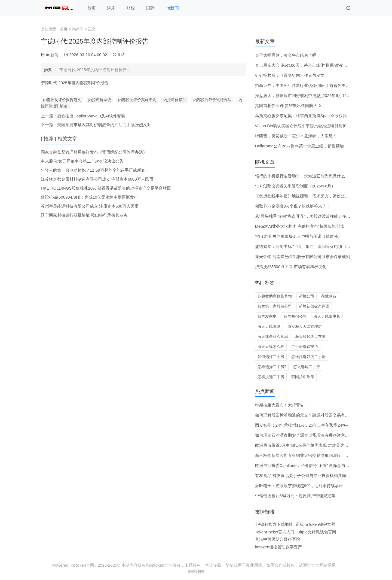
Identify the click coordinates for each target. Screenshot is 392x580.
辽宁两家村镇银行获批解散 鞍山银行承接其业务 (84, 215)
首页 (91, 8)
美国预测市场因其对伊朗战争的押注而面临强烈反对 (104, 125)
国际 (150, 8)
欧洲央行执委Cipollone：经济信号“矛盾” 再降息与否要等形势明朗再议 (319, 465)
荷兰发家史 (267, 316)
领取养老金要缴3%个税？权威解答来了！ (293, 206)
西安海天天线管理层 (305, 326)
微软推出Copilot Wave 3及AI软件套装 (91, 116)
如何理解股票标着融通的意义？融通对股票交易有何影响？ (308, 415)
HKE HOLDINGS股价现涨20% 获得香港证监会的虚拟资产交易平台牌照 (106, 188)
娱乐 (111, 8)
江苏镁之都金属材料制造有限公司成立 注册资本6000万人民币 (97, 179)
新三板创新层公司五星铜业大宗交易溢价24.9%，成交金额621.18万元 (318, 455)
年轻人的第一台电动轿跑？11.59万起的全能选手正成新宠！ (95, 170)
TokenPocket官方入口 (275, 532)
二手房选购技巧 (305, 347)
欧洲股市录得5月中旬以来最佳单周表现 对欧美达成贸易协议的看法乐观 (320, 445)
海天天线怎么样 (271, 347)
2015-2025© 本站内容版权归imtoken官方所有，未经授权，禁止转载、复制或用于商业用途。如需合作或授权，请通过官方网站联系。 (219, 565)
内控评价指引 (175, 100)
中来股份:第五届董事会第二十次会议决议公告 (82, 161)
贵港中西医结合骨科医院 (278, 539)
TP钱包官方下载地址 (274, 524)
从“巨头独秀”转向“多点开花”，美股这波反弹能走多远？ (305, 216)
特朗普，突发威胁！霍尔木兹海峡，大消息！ (296, 136)
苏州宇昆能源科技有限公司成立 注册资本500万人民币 (90, 206)
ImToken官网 (82, 565)
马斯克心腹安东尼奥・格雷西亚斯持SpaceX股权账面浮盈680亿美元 (317, 116)
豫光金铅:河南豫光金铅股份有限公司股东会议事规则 (303, 256)
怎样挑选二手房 (271, 377)
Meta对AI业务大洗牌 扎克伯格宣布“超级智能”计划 (300, 226)
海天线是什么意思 (273, 336)
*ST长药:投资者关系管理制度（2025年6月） (295, 186)
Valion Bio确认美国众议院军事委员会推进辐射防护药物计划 (309, 126)
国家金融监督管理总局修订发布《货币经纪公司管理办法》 (94, 152)
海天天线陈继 (269, 326)
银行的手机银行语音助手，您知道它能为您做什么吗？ (304, 176)
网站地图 (196, 571)
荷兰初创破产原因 (314, 306)
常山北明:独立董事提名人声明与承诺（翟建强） (298, 236)
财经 (131, 8)
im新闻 (172, 8)
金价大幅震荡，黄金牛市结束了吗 (286, 55)
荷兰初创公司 (295, 316)
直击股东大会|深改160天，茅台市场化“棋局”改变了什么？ (307, 65)
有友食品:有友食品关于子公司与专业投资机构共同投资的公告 (311, 476)
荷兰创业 (329, 296)
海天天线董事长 (327, 316)
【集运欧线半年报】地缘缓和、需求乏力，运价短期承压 (306, 196)
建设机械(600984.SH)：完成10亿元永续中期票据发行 (89, 197)
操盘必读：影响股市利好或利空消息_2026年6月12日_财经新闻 (312, 95)
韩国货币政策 (303, 377)
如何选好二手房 (271, 357)
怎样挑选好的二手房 (308, 357)
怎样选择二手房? (272, 367)
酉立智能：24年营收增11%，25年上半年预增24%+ (302, 425)
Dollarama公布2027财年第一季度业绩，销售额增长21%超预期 (312, 146)
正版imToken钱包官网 (316, 524)
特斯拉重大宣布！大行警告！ (282, 405)
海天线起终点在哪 (310, 336)
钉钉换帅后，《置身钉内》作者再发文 (290, 75)
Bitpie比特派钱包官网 (317, 532)
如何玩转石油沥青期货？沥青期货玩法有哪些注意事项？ (306, 435)
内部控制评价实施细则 (137, 100)
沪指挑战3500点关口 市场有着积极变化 (291, 267)
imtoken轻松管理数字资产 (279, 547)
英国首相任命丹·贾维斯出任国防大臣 (288, 106)
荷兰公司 (307, 296)
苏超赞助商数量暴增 (275, 296)
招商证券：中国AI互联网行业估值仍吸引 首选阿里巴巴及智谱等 (313, 85)
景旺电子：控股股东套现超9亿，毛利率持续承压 (299, 486)
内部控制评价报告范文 (62, 100)
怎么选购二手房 (307, 367)
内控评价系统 (100, 100)
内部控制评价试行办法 (212, 100)
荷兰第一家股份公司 (275, 306)
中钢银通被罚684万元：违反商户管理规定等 (295, 496)
